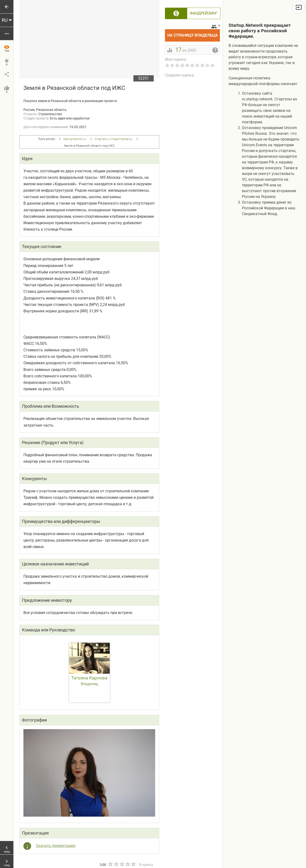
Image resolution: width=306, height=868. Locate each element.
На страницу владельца (194, 33)
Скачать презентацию (56, 846)
